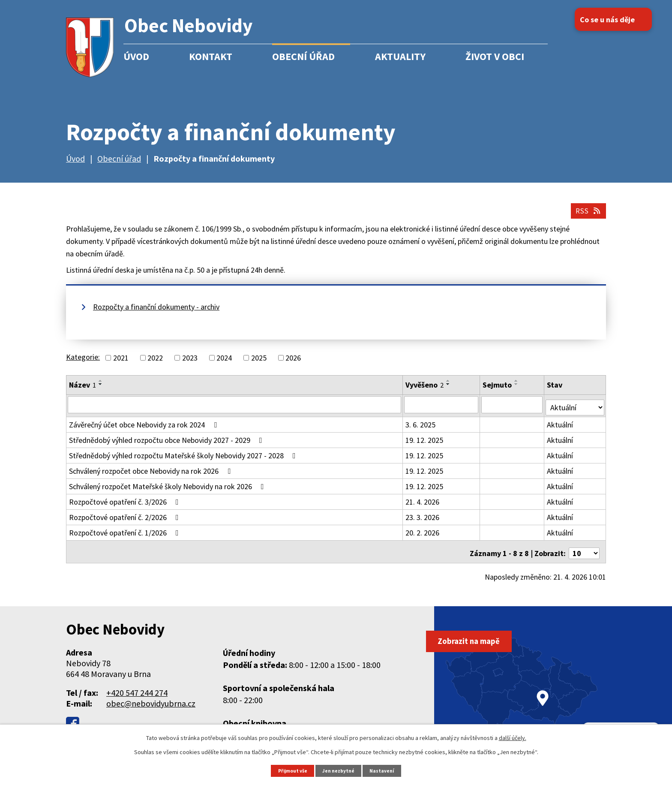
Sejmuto (498, 390)
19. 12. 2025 (425, 443)
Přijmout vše (290, 770)
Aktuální (561, 428)
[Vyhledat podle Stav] (575, 410)
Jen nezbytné (340, 770)
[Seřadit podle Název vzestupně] (101, 386)
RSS (586, 215)
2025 (259, 363)
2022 (155, 363)
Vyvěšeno (425, 390)
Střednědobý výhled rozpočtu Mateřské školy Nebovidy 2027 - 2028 (184, 459)
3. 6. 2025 (421, 428)
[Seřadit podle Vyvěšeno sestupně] (449, 390)
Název (82, 390)
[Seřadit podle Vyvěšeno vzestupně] (449, 386)
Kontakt (211, 56)
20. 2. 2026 (423, 536)
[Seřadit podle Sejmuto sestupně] (517, 390)
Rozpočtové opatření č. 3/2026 (126, 505)
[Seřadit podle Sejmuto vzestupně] (517, 386)
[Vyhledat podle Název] (235, 410)
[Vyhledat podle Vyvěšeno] (442, 410)
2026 (293, 363)
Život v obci (495, 56)
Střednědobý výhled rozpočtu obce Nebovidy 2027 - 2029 (167, 443)
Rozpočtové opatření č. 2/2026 (126, 520)
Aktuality (400, 56)
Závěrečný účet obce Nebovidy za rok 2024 (145, 428)
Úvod (136, 56)
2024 (224, 363)
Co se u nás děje (618, 20)
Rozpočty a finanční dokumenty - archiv (156, 312)
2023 (190, 363)
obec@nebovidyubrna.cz (151, 703)
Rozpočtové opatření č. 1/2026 (126, 536)
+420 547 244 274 (137, 692)
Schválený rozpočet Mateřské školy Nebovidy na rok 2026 (168, 489)
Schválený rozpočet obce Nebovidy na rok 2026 (151, 474)
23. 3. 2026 (423, 520)
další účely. (513, 737)
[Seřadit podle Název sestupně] (101, 390)
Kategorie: (83, 362)
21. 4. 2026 (423, 505)
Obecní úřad (303, 56)
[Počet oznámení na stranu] (584, 553)
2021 (121, 363)
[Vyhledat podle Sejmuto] (513, 410)
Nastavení (385, 770)
